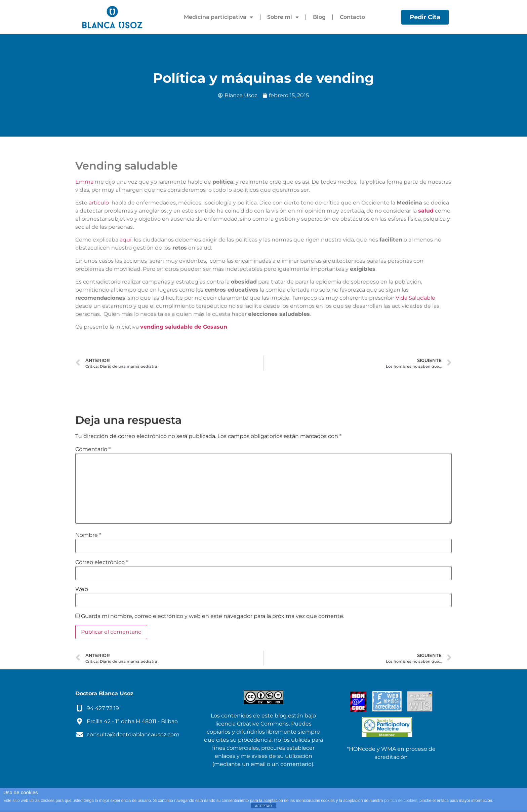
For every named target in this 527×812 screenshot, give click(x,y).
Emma (84, 182)
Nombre (88, 535)
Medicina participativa (218, 17)
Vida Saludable (415, 298)
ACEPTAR (263, 806)
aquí (126, 240)
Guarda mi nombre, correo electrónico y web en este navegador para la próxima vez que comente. (213, 616)
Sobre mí (283, 17)
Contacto (352, 17)
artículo (99, 203)
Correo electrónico (102, 562)
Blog (319, 17)
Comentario (93, 449)
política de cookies (401, 801)
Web (82, 589)
